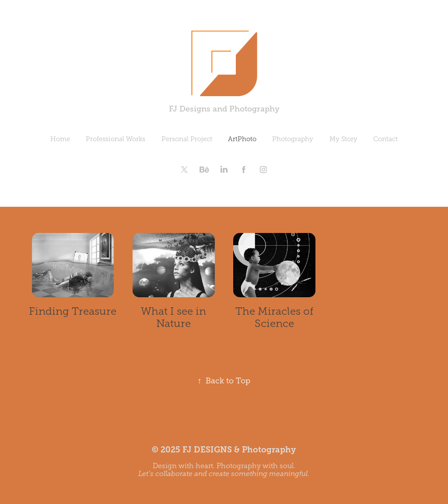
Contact (385, 139)
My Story (343, 139)
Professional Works (115, 139)
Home (60, 139)
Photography (293, 139)
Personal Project (187, 139)
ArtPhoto (242, 139)
